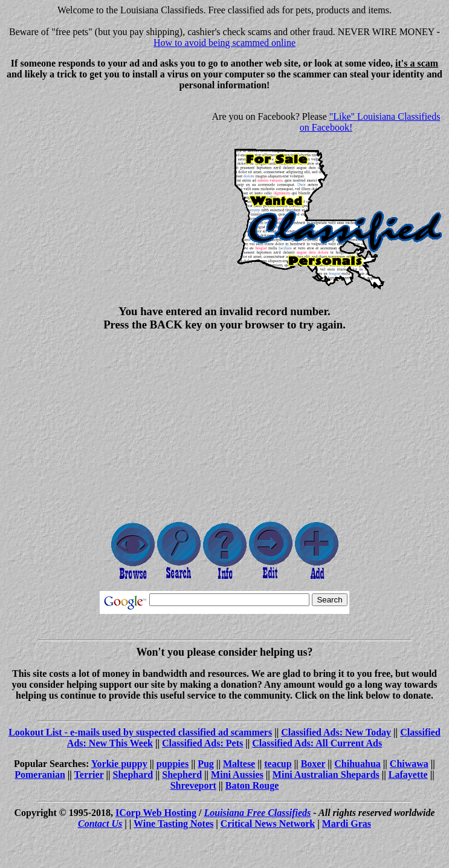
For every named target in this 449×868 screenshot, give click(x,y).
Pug (206, 764)
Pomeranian (40, 775)
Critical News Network (268, 824)
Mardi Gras (347, 824)
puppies (173, 764)
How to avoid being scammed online (224, 43)
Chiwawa (409, 764)
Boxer (313, 764)
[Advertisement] (106, 185)
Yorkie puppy (119, 764)
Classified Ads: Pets (202, 743)
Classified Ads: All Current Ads (317, 743)
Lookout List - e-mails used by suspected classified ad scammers (140, 732)
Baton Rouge (252, 785)
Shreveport (193, 785)
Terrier (89, 775)
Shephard (133, 775)
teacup (278, 764)
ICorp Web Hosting (156, 813)
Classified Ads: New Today (336, 732)
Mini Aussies (237, 775)
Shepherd (182, 775)
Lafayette (408, 775)
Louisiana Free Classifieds (257, 813)
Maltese (239, 764)
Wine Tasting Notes (173, 824)
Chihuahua (357, 764)
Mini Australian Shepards (326, 775)
